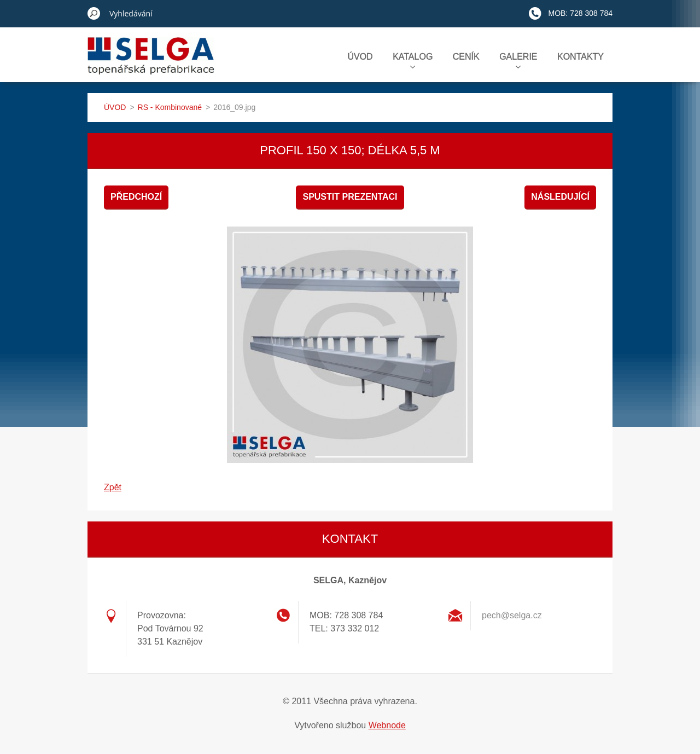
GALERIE (518, 60)
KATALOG (413, 60)
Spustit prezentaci (350, 197)
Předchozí (136, 197)
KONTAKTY (581, 57)
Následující (560, 197)
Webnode (387, 725)
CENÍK (466, 57)
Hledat (94, 13)
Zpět (113, 487)
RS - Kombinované (170, 107)
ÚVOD (360, 57)
